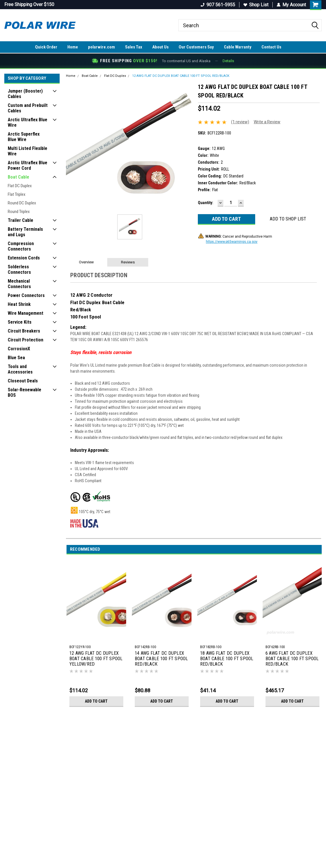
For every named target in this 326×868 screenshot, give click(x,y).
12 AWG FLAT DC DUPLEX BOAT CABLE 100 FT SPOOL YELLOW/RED (96, 659)
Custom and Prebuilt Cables (28, 108)
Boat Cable (18, 177)
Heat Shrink (19, 304)
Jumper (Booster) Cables (25, 94)
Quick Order (46, 47)
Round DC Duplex (22, 203)
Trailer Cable (21, 220)
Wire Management (26, 313)
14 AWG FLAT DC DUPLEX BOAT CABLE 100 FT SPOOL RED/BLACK (161, 659)
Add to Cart (96, 701)
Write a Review (267, 122)
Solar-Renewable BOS (25, 392)
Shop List (256, 5)
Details (228, 61)
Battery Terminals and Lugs (25, 232)
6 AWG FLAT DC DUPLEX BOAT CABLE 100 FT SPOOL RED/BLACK (292, 659)
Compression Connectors (21, 246)
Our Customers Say (196, 47)
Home (73, 47)
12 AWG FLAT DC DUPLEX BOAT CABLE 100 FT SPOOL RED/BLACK (181, 76)
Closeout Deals (23, 381)
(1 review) (240, 122)
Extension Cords (24, 258)
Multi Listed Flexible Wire (28, 151)
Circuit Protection (26, 340)
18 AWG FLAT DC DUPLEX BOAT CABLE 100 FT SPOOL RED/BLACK (227, 659)
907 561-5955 (218, 5)
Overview (86, 262)
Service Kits (20, 322)
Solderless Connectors (19, 269)
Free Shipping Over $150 (29, 4)
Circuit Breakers (24, 331)
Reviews (128, 262)
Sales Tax (134, 47)
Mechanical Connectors (19, 284)
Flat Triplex (17, 194)
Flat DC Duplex (20, 186)
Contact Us (271, 47)
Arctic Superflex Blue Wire (24, 137)
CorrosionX (19, 349)
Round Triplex (19, 212)
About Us (160, 47)
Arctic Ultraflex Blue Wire (28, 122)
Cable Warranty (238, 47)
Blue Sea (16, 358)
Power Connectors (26, 295)
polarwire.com (101, 47)
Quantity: (206, 203)
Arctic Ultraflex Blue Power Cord (28, 165)
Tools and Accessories (20, 369)
